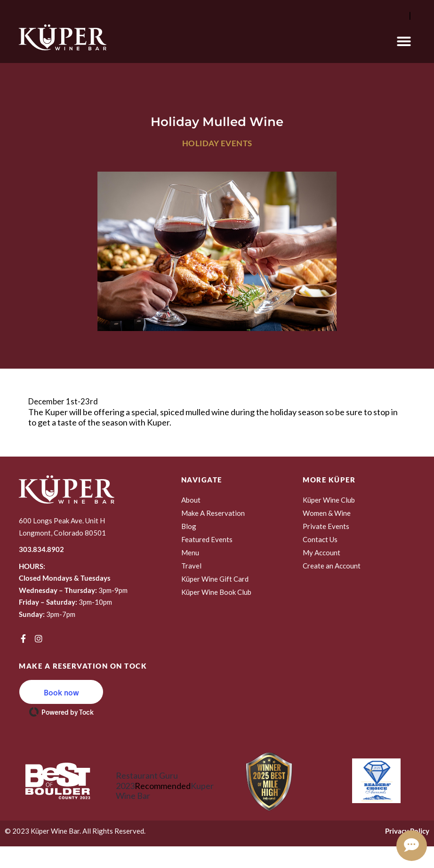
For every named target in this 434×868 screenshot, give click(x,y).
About (191, 500)
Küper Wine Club (329, 500)
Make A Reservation (213, 513)
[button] (404, 41)
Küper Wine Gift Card (215, 579)
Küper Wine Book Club (216, 592)
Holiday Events (217, 143)
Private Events (326, 526)
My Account (321, 552)
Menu (190, 552)
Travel (191, 566)
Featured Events (207, 539)
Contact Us (320, 539)
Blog (189, 526)
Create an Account (332, 566)
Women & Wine (327, 513)
